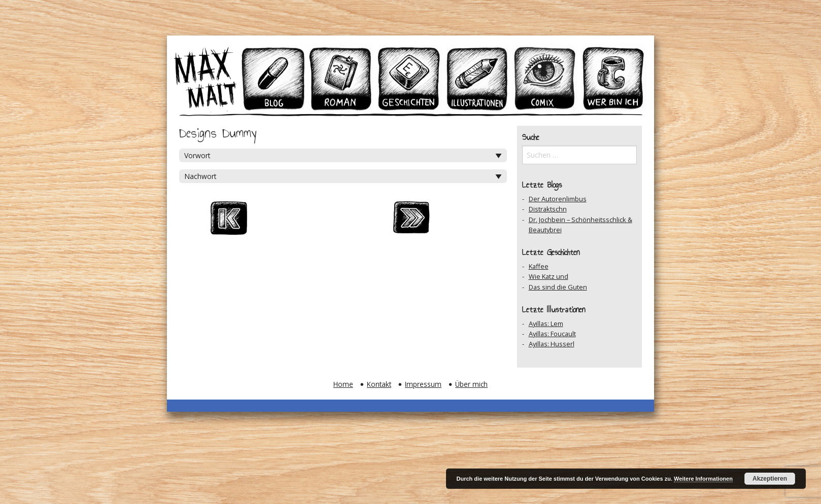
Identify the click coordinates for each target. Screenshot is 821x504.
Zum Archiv (320, 221)
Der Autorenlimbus (558, 199)
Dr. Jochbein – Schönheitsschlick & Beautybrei (580, 225)
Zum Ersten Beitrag (229, 221)
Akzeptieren (770, 479)
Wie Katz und (549, 276)
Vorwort (197, 155)
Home (343, 384)
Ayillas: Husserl (552, 344)
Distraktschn (548, 209)
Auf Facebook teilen (366, 221)
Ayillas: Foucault (552, 334)
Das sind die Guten (558, 287)
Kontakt (379, 384)
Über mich (471, 384)
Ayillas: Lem (546, 323)
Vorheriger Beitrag (275, 221)
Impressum (423, 384)
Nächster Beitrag (412, 221)
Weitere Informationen (703, 479)
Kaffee (539, 266)
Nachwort (200, 176)
